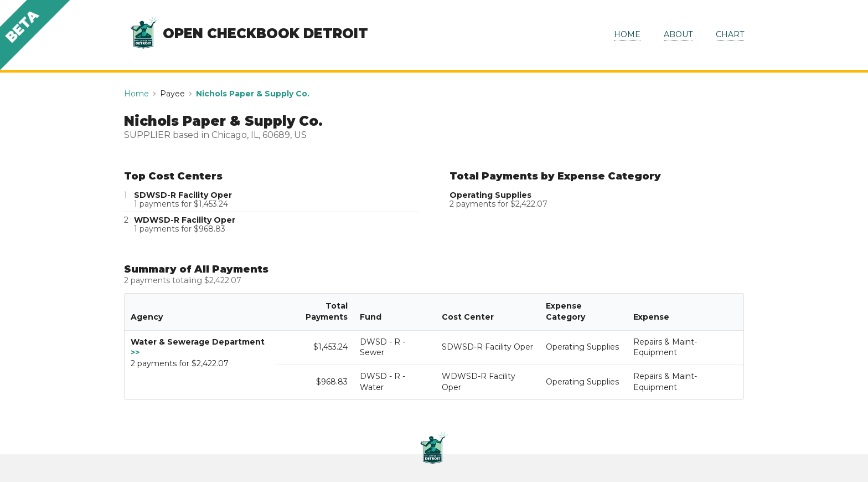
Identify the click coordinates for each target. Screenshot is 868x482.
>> (135, 352)
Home (136, 94)
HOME (627, 34)
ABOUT (678, 34)
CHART (730, 34)
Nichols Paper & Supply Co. (253, 94)
